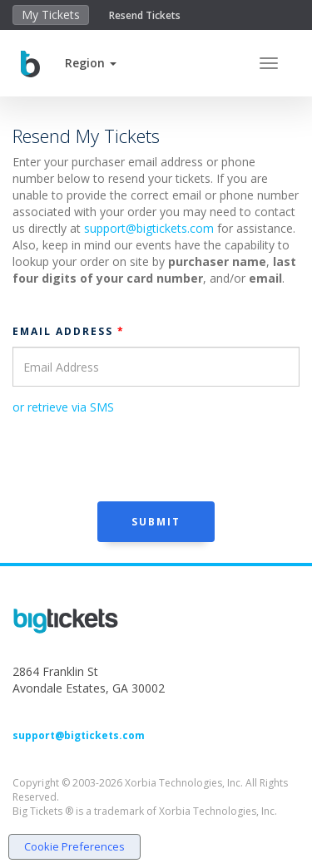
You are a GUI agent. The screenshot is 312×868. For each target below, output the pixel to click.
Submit (156, 522)
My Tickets (51, 15)
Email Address (69, 331)
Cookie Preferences (74, 846)
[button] (91, 63)
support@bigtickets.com (149, 228)
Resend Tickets (145, 15)
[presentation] (139, 456)
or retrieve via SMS (63, 407)
